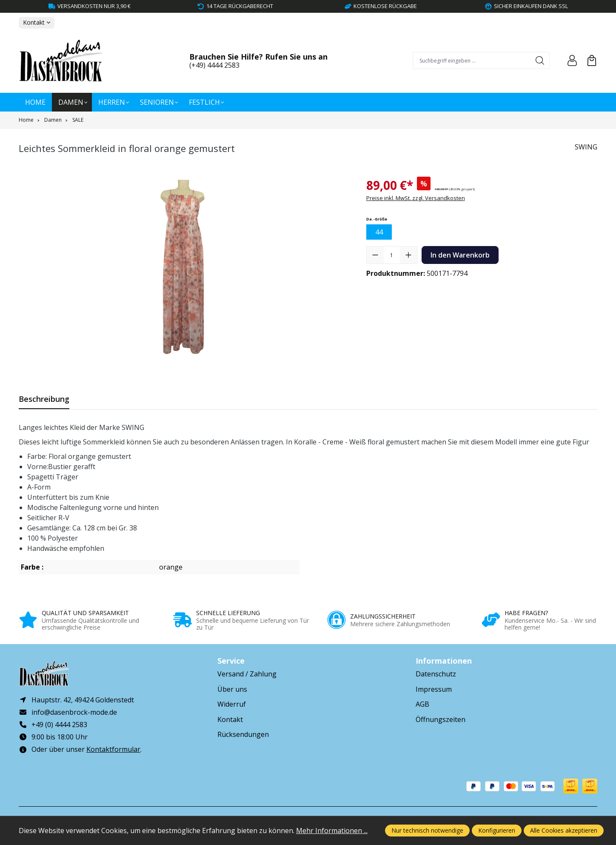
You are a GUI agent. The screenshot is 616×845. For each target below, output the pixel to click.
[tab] (44, 399)
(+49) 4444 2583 (214, 65)
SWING (586, 147)
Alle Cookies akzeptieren (564, 830)
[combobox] (472, 60)
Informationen (444, 661)
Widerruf (232, 704)
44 (379, 232)
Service (231, 661)
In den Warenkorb (460, 255)
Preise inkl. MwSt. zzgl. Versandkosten (416, 198)
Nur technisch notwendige (427, 830)
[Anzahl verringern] (375, 255)
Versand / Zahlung (247, 674)
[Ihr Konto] (572, 60)
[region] (184, 268)
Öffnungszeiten (441, 719)
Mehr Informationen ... (332, 831)
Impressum (434, 689)
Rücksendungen (243, 734)
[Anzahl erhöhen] (408, 255)
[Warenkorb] (592, 60)
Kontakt (230, 719)
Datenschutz (436, 674)
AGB (422, 704)
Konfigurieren (497, 830)
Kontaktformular (113, 750)
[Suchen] (540, 60)
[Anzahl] (392, 255)
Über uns (232, 689)
